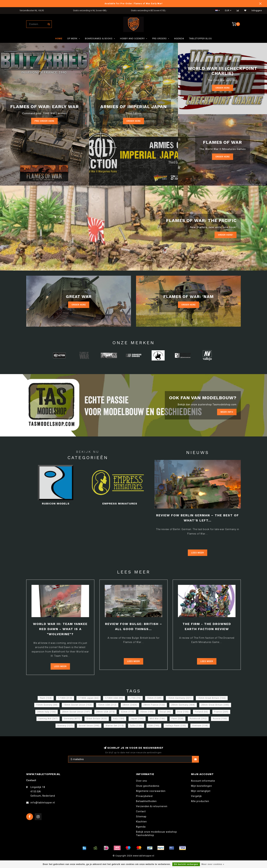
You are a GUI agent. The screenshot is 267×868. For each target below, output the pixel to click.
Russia (220, 719)
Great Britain (97, 719)
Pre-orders (159, 38)
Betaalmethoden (146, 801)
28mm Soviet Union (76, 712)
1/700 (135, 698)
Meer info (227, 412)
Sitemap (141, 817)
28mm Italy (46, 712)
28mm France (154, 705)
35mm (147, 712)
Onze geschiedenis (148, 786)
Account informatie (203, 781)
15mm (154, 698)
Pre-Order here (44, 121)
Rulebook (198, 719)
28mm (130, 705)
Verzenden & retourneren (152, 806)
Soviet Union (89, 726)
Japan (137, 719)
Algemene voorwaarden (151, 791)
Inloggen (257, 11)
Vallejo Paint (176, 726)
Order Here (223, 88)
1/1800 (65, 698)
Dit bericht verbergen (186, 864)
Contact (141, 811)
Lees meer (198, 553)
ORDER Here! (226, 235)
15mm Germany (180, 698)
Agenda (179, 38)
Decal (165, 712)
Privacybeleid (144, 796)
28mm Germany (183, 705)
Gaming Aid (48, 719)
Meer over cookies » (213, 864)
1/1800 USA (114, 698)
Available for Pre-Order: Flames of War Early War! (134, 3)
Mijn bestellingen (202, 786)
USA (154, 726)
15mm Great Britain (212, 698)
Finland (201, 712)
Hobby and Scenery (132, 38)
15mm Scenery (47, 705)
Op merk (72, 38)
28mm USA (105, 712)
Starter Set (115, 726)
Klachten (141, 822)
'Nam (46, 698)
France (221, 712)
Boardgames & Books (99, 38)
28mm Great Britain (215, 705)
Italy (119, 719)
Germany (72, 719)
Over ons (142, 781)
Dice (183, 712)
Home (59, 38)
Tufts (136, 726)
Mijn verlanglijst (201, 791)
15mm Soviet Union (78, 705)
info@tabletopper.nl (43, 803)
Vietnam (200, 726)
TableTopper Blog (200, 38)
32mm (128, 712)
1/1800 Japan (89, 698)
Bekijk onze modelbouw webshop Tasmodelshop (156, 833)
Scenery (65, 726)
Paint (178, 719)
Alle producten (200, 801)
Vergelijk (196, 796)
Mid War (158, 719)
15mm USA (107, 705)
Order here (133, 121)
